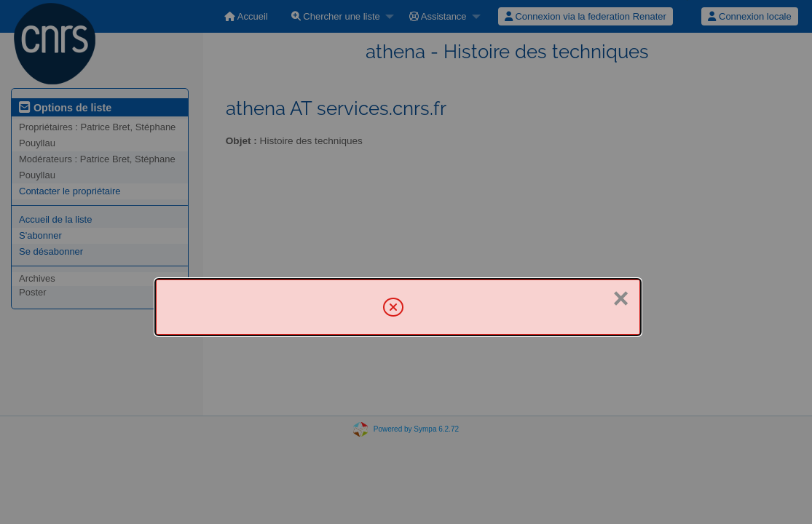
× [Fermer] (621, 298)
